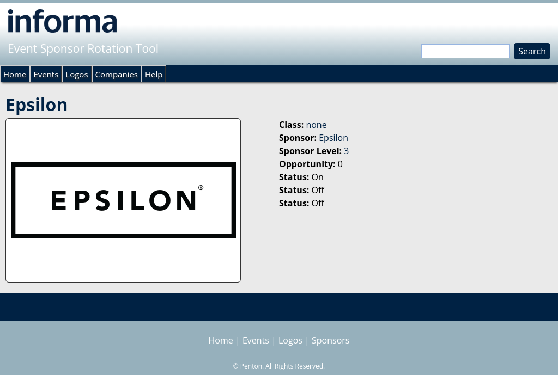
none (316, 125)
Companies (117, 74)
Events (46, 74)
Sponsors (330, 340)
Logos (77, 74)
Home (15, 74)
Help (154, 74)
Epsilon (333, 138)
